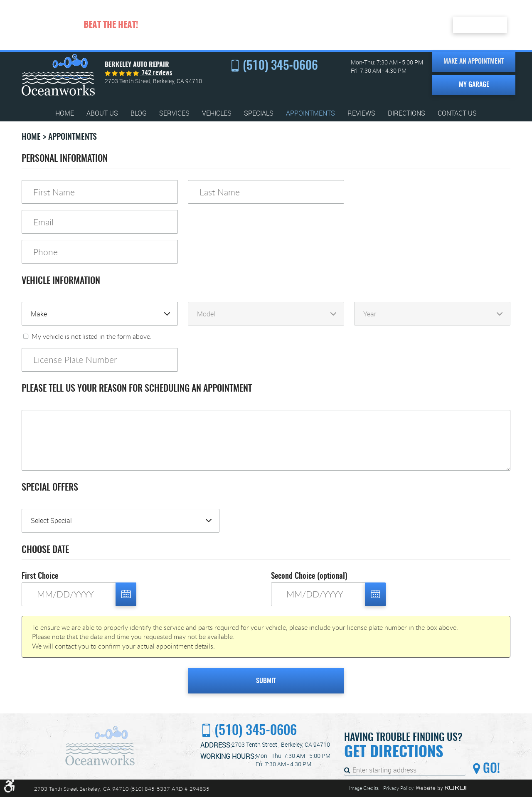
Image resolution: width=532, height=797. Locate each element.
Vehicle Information (61, 281)
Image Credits (364, 788)
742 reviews (156, 73)
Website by (441, 788)
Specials (259, 113)
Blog (139, 113)
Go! (490, 769)
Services (174, 113)
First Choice (40, 576)
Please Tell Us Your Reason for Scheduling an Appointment (137, 389)
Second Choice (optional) (309, 576)
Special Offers (50, 488)
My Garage (474, 85)
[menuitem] (65, 113)
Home (65, 113)
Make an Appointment (474, 62)
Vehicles (217, 113)
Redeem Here (480, 25)
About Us (102, 113)
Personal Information (65, 159)
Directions (406, 113)
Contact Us (457, 113)
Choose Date (45, 550)
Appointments (310, 113)
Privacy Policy (398, 788)
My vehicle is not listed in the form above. (92, 336)
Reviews (361, 113)
